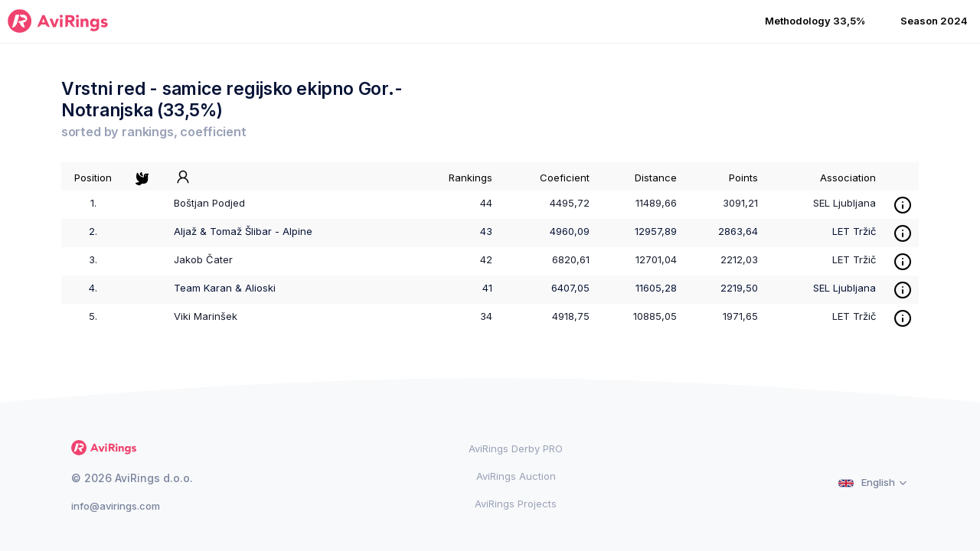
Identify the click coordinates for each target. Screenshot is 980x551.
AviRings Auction (516, 476)
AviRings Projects (516, 504)
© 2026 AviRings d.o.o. (132, 478)
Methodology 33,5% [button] (815, 21)
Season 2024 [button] (934, 21)
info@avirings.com (116, 506)
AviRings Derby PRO (516, 448)
